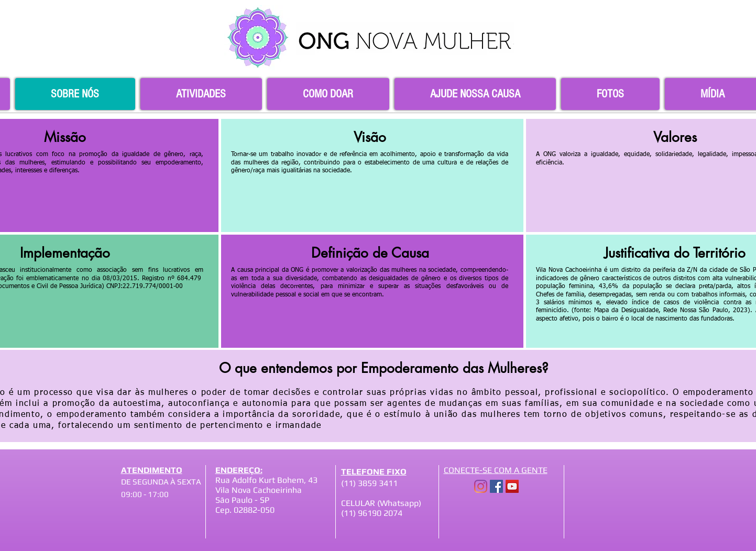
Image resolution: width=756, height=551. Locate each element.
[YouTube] (512, 486)
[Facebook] (496, 486)
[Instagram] (481, 486)
